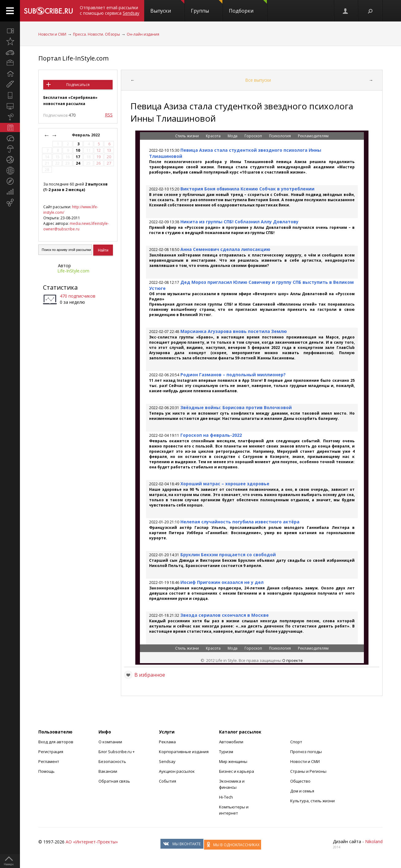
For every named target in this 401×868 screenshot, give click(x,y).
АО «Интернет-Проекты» (92, 842)
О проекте (293, 660)
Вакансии (108, 771)
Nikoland (374, 841)
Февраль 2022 (86, 135)
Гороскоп (254, 136)
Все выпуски (258, 80)
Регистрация (51, 752)
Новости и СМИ (52, 34)
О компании (110, 742)
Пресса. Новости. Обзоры (96, 34)
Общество (300, 781)
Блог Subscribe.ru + (117, 752)
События (168, 781)
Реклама (167, 742)
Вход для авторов (56, 742)
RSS (109, 115)
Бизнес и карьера (237, 771)
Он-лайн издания (143, 34)
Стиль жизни (187, 136)
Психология (280, 136)
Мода (233, 136)
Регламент (49, 761)
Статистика (60, 287)
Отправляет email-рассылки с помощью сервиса (110, 10)
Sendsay (167, 761)
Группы (207, 7)
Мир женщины (233, 761)
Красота (214, 136)
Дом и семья (302, 791)
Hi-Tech (226, 797)
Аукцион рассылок (177, 771)
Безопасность (112, 761)
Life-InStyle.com (73, 271)
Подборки (248, 7)
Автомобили (231, 742)
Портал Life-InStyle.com (73, 58)
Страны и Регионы (308, 771)
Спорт (296, 742)
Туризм (226, 752)
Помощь (46, 771)
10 (78, 150)
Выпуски (167, 7)
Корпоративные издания (184, 752)
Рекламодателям (313, 136)
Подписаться (78, 85)
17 (78, 157)
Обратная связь (114, 781)
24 (78, 163)
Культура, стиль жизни (312, 801)
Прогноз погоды (306, 752)
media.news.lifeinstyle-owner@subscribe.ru (76, 226)
